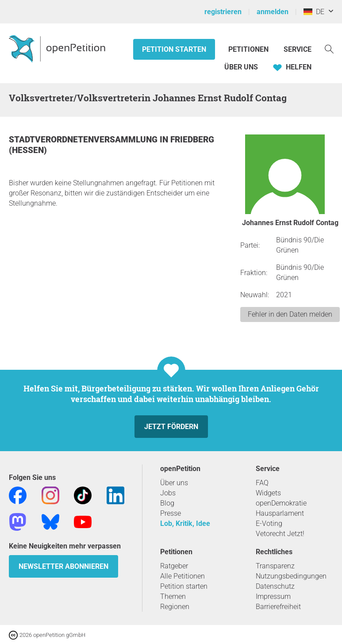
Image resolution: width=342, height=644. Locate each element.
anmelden (273, 12)
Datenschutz (275, 586)
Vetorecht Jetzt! (280, 534)
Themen (173, 596)
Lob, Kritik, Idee (185, 523)
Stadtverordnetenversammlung (84, 140)
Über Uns (241, 67)
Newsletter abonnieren (63, 566)
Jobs (168, 493)
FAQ (262, 483)
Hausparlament (280, 513)
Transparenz (275, 566)
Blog (167, 503)
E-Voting (269, 523)
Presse (171, 513)
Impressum (273, 596)
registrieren (223, 12)
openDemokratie (281, 503)
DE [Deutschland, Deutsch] (314, 12)
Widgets (268, 493)
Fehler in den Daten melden (290, 314)
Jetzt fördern (171, 427)
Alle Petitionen (183, 576)
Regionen (175, 607)
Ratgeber (174, 566)
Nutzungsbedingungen (291, 576)
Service (298, 49)
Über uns (174, 483)
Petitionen (249, 49)
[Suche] (329, 48)
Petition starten (174, 49)
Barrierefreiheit (278, 607)
